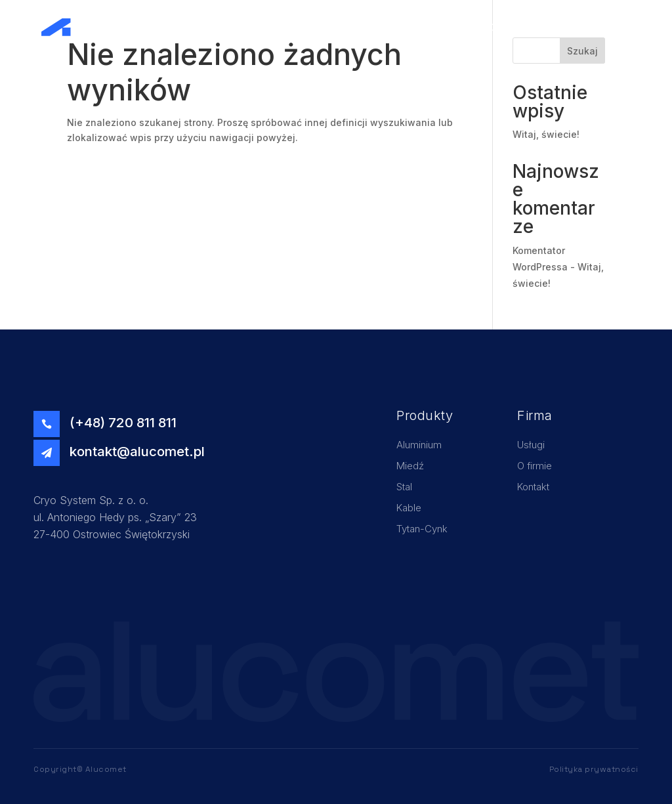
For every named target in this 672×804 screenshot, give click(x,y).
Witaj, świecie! (546, 134)
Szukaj (582, 51)
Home (419, 27)
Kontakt (600, 27)
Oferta (555, 27)
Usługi (462, 27)
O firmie (508, 27)
